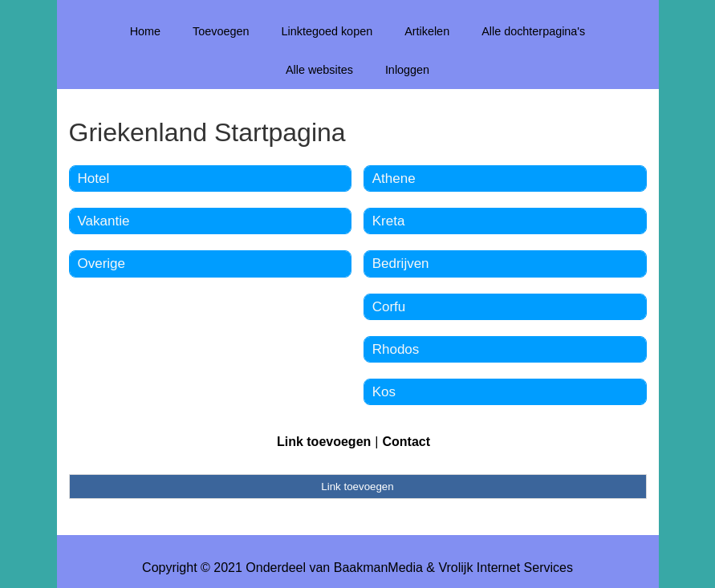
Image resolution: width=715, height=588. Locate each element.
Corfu (389, 307)
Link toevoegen (324, 442)
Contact (406, 442)
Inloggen (407, 70)
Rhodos (396, 349)
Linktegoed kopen (327, 31)
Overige (102, 264)
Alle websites (319, 70)
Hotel (94, 178)
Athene (394, 178)
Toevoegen (221, 31)
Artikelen (427, 31)
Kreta (389, 221)
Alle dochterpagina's (533, 31)
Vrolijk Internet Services (505, 568)
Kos (384, 392)
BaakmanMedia (378, 568)
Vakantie (104, 221)
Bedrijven (401, 264)
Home (145, 31)
